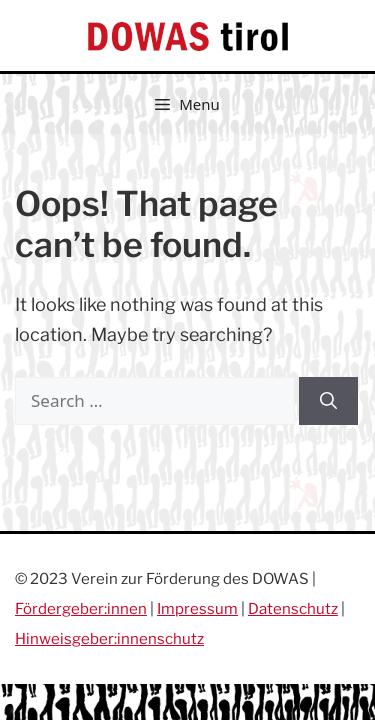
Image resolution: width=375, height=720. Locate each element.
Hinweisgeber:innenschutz (109, 639)
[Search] (328, 401)
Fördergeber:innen (81, 609)
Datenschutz (293, 609)
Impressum (197, 609)
